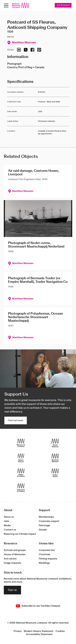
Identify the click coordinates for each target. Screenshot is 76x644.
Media (7, 525)
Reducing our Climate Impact (20, 534)
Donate (43, 530)
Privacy (18, 631)
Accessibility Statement (39, 634)
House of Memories (15, 554)
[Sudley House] (55, 473)
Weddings (44, 563)
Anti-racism (10, 559)
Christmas (44, 554)
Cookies (60, 631)
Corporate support (49, 521)
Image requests (12, 563)
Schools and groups (15, 550)
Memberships (46, 517)
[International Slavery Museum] (21, 458)
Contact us (10, 530)
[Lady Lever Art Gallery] (21, 488)
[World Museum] (55, 443)
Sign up (12, 590)
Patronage (44, 525)
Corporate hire (47, 550)
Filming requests (48, 559)
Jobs (6, 521)
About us (9, 517)
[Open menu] (6, 5)
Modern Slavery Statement (39, 631)
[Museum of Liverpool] (21, 443)
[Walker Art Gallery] (21, 473)
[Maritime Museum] (55, 458)
